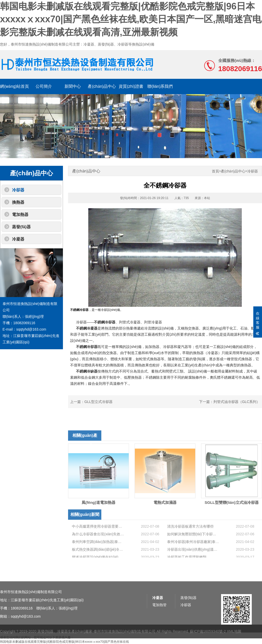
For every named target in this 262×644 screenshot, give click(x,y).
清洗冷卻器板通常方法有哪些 (190, 542)
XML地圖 (234, 636)
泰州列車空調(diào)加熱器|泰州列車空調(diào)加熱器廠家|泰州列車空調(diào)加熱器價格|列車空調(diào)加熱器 (98, 558)
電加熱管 (159, 620)
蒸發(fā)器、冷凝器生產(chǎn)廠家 (65, 636)
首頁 (215, 171)
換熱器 (18, 202)
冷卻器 (18, 190)
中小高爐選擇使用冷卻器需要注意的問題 (98, 542)
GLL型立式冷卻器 (99, 402)
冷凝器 (18, 239)
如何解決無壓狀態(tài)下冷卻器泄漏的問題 (193, 550)
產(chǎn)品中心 (102, 86)
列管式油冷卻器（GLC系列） (237, 402)
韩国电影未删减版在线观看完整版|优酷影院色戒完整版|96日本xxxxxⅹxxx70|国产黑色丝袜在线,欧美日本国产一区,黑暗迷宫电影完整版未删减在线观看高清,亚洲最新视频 (131, 19)
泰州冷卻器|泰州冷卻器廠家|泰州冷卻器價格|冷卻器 (193, 558)
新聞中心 (73, 86)
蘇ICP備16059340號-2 (208, 636)
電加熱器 (20, 215)
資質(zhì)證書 (131, 86)
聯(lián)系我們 (160, 86)
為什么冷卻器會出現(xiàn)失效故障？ (98, 550)
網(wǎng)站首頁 (14, 86)
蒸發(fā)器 (21, 227)
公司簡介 (44, 86)
